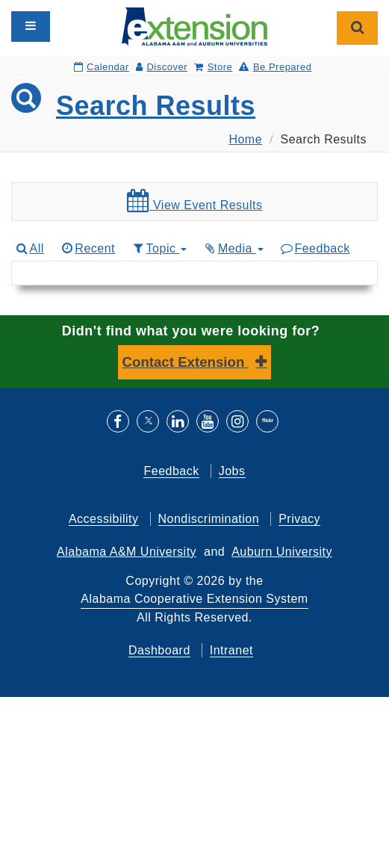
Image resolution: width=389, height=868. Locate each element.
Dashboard (159, 650)
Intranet (231, 650)
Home (245, 139)
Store (213, 67)
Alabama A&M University (127, 552)
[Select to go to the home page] (194, 26)
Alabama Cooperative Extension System (194, 599)
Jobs (232, 471)
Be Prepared (275, 67)
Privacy (299, 519)
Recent (87, 248)
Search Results (156, 106)
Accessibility (104, 519)
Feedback (315, 248)
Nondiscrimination (209, 519)
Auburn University (282, 552)
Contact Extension (186, 362)
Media (233, 248)
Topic (159, 248)
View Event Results (195, 201)
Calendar (102, 67)
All (29, 248)
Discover (162, 67)
